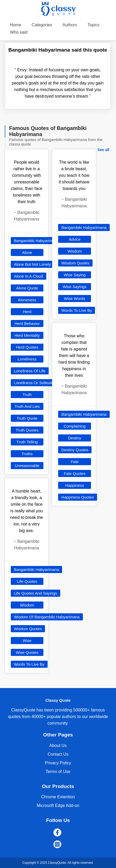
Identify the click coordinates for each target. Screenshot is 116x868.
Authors (70, 25)
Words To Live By (29, 664)
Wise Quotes (27, 652)
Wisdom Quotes (28, 629)
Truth (27, 395)
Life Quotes (27, 581)
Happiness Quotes (77, 497)
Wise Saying (75, 275)
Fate (75, 462)
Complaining (75, 426)
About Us (58, 746)
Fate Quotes (75, 473)
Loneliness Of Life (30, 371)
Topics (94, 25)
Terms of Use (58, 772)
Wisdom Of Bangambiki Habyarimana (47, 617)
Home (16, 25)
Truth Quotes (27, 430)
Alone (27, 252)
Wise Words (75, 298)
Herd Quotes (27, 347)
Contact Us (58, 754)
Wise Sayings (75, 287)
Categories (42, 25)
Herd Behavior (27, 323)
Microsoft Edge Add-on (58, 806)
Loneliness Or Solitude (34, 383)
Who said (19, 32)
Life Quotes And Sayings (36, 593)
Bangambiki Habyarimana (37, 241)
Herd (27, 312)
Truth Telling (27, 442)
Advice (75, 239)
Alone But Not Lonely (32, 264)
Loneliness (27, 359)
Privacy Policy (58, 763)
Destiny (75, 438)
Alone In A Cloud (29, 276)
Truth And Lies (27, 406)
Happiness (75, 485)
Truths (27, 454)
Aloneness (27, 300)
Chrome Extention (58, 797)
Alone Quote (27, 288)
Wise (27, 641)
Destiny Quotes (75, 450)
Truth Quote (27, 418)
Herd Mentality (27, 335)
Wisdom (27, 605)
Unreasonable (27, 466)
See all (103, 150)
